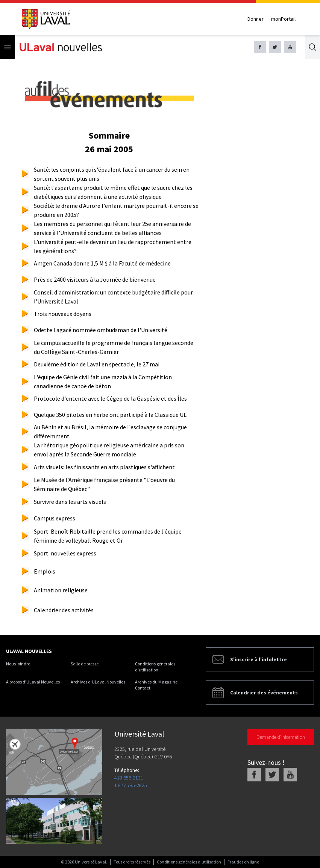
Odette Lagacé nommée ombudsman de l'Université (101, 330)
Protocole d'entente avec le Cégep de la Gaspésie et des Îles (110, 398)
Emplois (45, 571)
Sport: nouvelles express (65, 553)
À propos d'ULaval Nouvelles (33, 682)
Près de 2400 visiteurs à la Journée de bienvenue (95, 279)
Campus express (55, 518)
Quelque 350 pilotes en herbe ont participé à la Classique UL (110, 415)
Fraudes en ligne (243, 862)
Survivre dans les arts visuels (70, 502)
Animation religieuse (61, 590)
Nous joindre (18, 664)
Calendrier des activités (64, 610)
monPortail (283, 19)
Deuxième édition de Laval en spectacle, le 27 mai (97, 364)
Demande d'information (281, 737)
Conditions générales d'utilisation (155, 667)
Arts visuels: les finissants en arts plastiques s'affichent (104, 467)
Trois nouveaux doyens (63, 314)
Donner (256, 19)
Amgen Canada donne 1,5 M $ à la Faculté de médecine (102, 263)
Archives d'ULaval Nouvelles (98, 682)
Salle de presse (85, 664)
